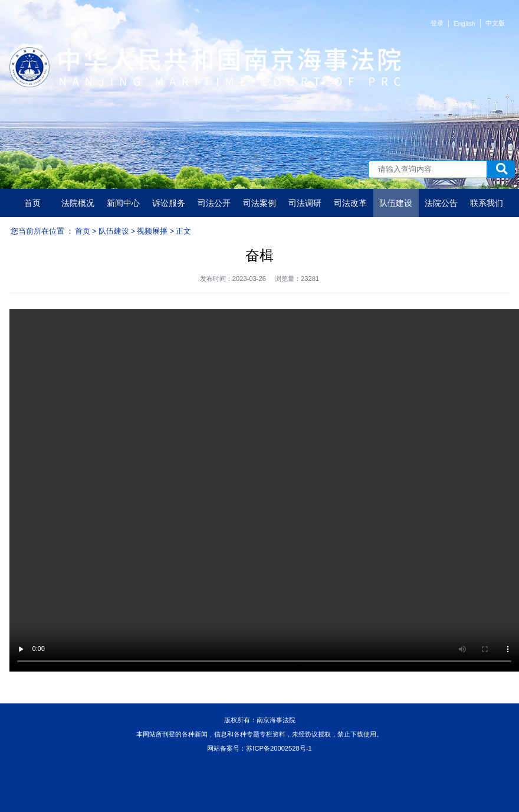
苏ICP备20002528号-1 (279, 748)
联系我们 (487, 203)
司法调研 (305, 203)
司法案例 (259, 203)
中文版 (495, 23)
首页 (32, 203)
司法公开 (214, 203)
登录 (437, 23)
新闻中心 (123, 203)
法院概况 (78, 203)
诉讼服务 (169, 203)
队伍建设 (396, 203)
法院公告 (441, 203)
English (464, 24)
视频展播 (152, 231)
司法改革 (350, 203)
